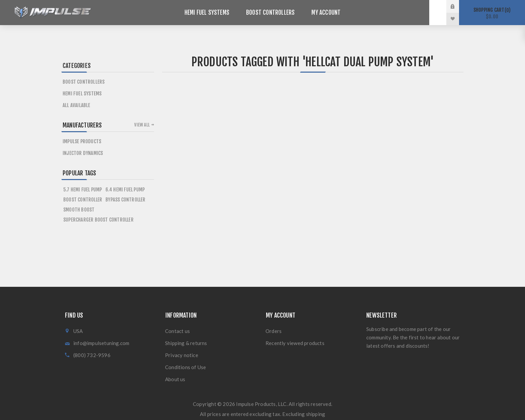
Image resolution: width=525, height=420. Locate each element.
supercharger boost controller (98, 220)
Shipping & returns (186, 343)
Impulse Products (82, 141)
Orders (274, 331)
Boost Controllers (84, 82)
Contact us (177, 331)
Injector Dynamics (83, 153)
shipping (316, 414)
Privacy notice (182, 355)
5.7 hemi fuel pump (83, 190)
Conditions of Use (185, 367)
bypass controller (125, 200)
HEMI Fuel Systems (82, 94)
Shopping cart (492, 13)
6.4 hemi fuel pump (125, 190)
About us (175, 379)
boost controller (83, 200)
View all (142, 125)
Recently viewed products (295, 343)
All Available (77, 105)
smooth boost (79, 210)
